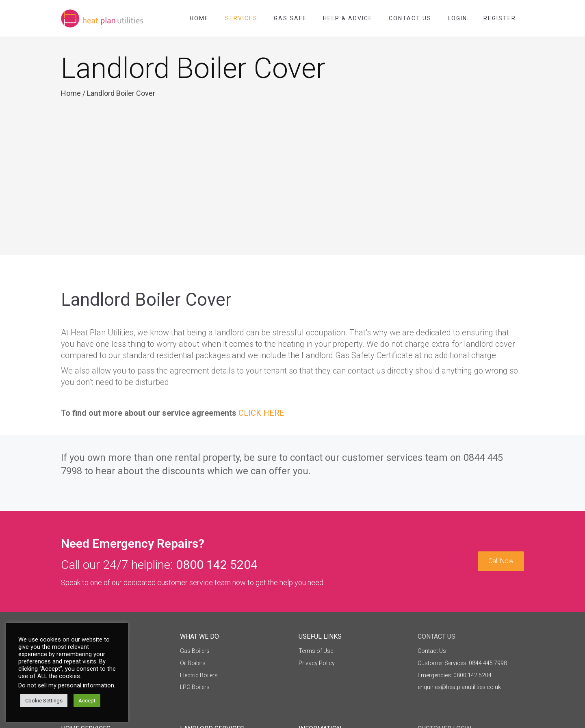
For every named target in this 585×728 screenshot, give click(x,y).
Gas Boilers (195, 651)
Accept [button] (87, 701)
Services (241, 18)
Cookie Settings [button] (44, 701)
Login (457, 18)
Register (500, 18)
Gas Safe (290, 18)
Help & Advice (348, 18)
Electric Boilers (199, 675)
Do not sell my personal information (66, 685)
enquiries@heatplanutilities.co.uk (459, 687)
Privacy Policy (317, 663)
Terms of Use (316, 651)
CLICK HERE (261, 413)
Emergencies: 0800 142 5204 (455, 675)
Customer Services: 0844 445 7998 (462, 663)
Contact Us (410, 18)
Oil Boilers (193, 663)
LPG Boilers (195, 687)
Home (199, 18)
